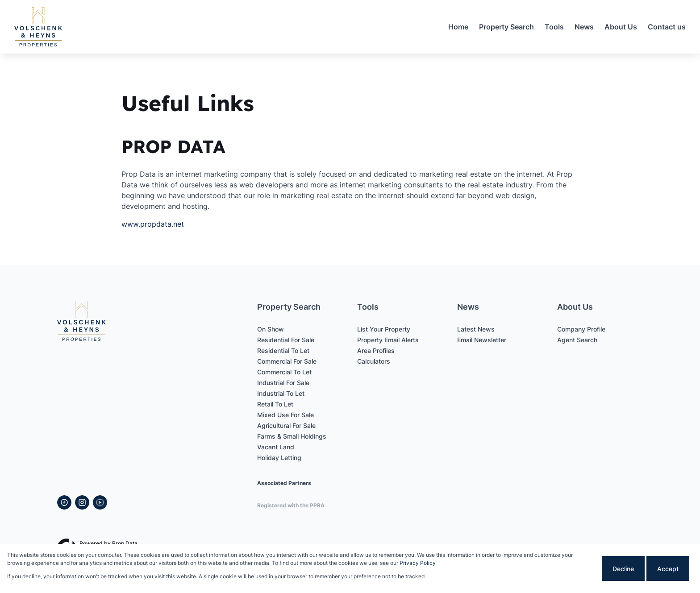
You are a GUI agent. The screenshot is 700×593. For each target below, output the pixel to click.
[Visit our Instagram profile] (82, 502)
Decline (623, 569)
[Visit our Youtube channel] (100, 502)
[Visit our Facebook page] (64, 502)
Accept (668, 569)
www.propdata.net (153, 224)
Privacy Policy (418, 563)
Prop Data (125, 543)
